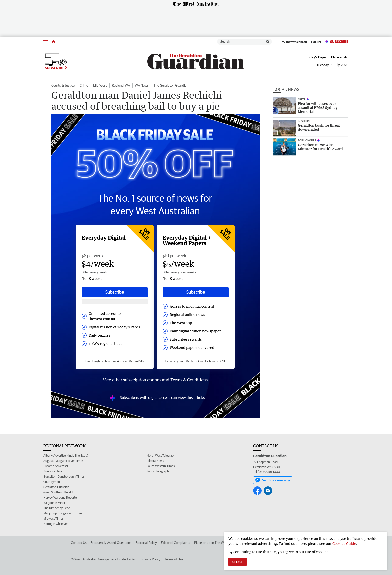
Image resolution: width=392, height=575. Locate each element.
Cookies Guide (344, 544)
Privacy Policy (150, 559)
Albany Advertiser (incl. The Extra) (66, 456)
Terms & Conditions (189, 380)
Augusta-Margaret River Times (63, 461)
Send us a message (273, 480)
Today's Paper (316, 57)
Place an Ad (340, 57)
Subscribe (337, 42)
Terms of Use (174, 559)
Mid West (100, 85)
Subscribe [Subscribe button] (115, 292)
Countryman (52, 482)
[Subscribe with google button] (115, 302)
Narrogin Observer (56, 524)
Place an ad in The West (211, 543)
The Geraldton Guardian (171, 85)
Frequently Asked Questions (111, 543)
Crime (84, 85)
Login (316, 42)
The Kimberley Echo (57, 508)
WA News (142, 85)
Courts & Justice (63, 85)
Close (238, 562)
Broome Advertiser (56, 466)
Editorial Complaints (176, 543)
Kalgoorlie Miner (54, 503)
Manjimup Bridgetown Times (63, 513)
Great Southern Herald (58, 492)
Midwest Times (53, 519)
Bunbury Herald (54, 471)
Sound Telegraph (158, 471)
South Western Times (161, 466)
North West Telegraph (161, 456)
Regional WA (121, 85)
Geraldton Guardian (56, 487)
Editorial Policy (146, 543)
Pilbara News (155, 461)
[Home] (54, 42)
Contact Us (79, 543)
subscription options (142, 380)
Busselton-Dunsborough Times (64, 477)
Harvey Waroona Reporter (61, 498)
